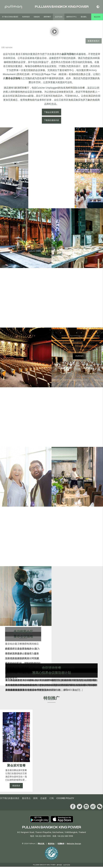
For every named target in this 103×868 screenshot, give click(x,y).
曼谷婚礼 (84, 17)
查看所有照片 (94, 42)
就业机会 (51, 845)
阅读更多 (16, 787)
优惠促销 (37, 17)
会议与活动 (59, 17)
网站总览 (41, 845)
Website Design (74, 845)
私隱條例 (61, 845)
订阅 (51, 800)
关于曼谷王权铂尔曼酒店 (10, 17)
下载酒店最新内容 (51, 121)
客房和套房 (26, 17)
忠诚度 (43, 800)
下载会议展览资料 (51, 113)
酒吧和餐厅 (47, 17)
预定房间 (97, 17)
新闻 (35, 800)
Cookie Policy (65, 800)
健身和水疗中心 (72, 17)
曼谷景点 (26, 800)
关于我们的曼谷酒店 (10, 800)
